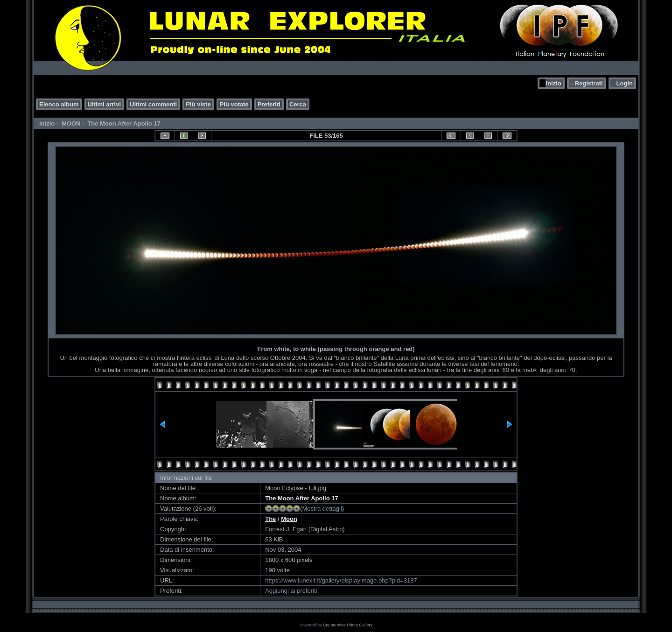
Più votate (234, 104)
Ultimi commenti (153, 104)
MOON (71, 123)
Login (625, 83)
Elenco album (59, 104)
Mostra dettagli (322, 509)
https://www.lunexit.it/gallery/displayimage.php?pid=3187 (341, 580)
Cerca (298, 104)
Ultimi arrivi (105, 104)
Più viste (198, 104)
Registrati (589, 83)
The (270, 519)
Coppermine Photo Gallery (348, 625)
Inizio (553, 83)
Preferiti (269, 104)
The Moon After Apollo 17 (124, 123)
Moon (289, 519)
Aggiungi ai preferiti (291, 591)
